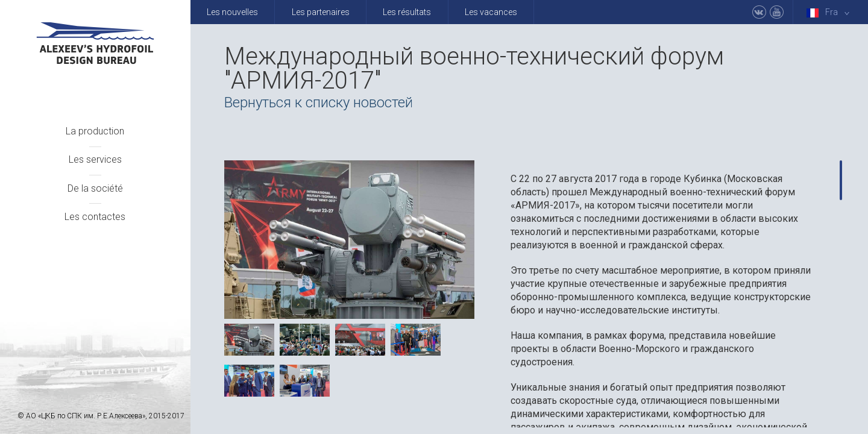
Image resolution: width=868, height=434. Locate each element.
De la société (95, 188)
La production (95, 131)
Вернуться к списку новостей (319, 102)
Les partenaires (321, 12)
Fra (830, 12)
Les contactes (95, 217)
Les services (95, 159)
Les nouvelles (232, 12)
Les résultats (407, 12)
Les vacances (491, 12)
